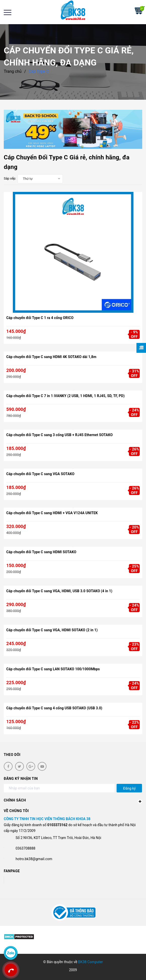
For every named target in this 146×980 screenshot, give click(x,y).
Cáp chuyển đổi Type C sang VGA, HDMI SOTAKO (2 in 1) (52, 630)
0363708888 (26, 848)
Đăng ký (129, 788)
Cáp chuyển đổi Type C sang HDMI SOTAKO (41, 552)
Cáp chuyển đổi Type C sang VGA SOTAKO (40, 474)
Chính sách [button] (73, 801)
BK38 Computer (90, 962)
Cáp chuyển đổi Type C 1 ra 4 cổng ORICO (40, 318)
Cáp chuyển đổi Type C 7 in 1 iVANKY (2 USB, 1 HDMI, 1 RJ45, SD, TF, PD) (65, 396)
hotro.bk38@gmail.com (34, 859)
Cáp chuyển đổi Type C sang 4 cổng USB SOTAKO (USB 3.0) (54, 708)
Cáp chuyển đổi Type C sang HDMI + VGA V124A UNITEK (52, 513)
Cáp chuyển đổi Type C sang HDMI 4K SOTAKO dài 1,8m (51, 357)
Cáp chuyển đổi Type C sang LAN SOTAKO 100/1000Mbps (53, 669)
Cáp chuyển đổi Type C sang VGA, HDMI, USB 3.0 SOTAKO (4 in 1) (59, 591)
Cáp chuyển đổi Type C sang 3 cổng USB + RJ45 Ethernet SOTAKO (60, 435)
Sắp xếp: (10, 178)
